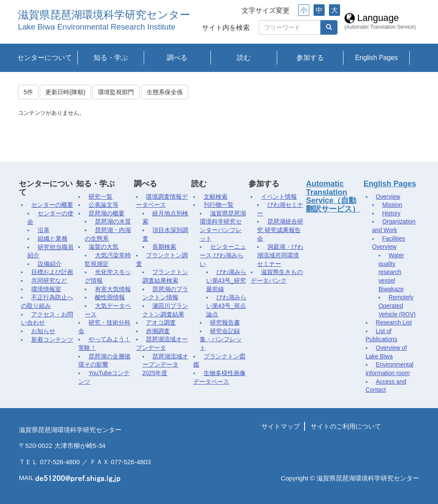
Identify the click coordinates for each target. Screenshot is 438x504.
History (391, 213)
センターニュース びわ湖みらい (223, 255)
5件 (28, 92)
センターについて (44, 58)
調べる (177, 58)
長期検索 (164, 247)
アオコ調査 (161, 323)
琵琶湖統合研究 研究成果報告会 (280, 230)
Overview (388, 197)
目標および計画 (52, 272)
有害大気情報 (113, 289)
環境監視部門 (116, 92)
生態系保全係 (165, 92)
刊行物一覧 (219, 205)
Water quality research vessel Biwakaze (391, 272)
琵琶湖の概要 (107, 213)
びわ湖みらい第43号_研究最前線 (226, 280)
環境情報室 (46, 289)
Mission (392, 205)
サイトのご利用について (346, 426)
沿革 (44, 230)
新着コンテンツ (52, 340)
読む (244, 58)
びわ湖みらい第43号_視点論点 (226, 306)
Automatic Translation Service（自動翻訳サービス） (333, 196)
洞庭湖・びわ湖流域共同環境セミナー (280, 255)
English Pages (376, 58)
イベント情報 (279, 197)
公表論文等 (104, 205)
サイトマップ (281, 426)
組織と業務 (53, 239)
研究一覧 (101, 197)
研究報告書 (225, 323)
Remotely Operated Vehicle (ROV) (397, 306)
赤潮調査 (158, 331)
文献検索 (216, 197)
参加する (310, 58)
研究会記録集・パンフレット (221, 340)
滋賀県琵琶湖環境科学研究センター (104, 15)
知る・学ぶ (111, 58)
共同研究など (49, 281)
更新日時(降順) (65, 92)
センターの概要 (52, 205)
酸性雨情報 (110, 297)
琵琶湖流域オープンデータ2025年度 (166, 365)
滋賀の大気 (104, 247)
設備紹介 (50, 264)
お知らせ (43, 331)
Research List (394, 323)
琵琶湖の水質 (113, 222)
